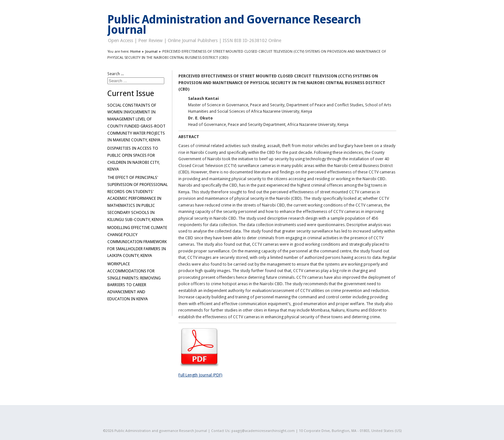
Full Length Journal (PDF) (200, 375)
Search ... (116, 74)
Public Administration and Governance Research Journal (234, 25)
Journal (151, 51)
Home (135, 51)
